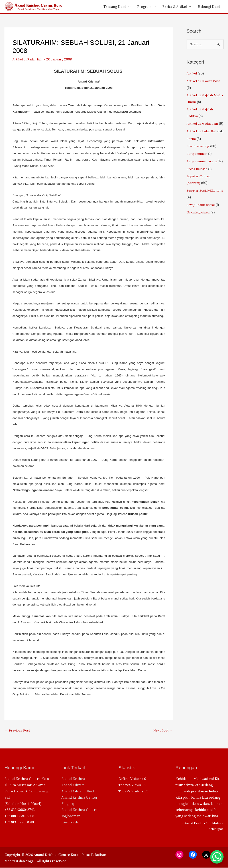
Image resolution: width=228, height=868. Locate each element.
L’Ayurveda (70, 823)
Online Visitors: (131, 779)
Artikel (192, 73)
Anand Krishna (73, 779)
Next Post (163, 731)
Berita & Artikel (175, 7)
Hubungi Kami (209, 7)
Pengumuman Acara (203, 175)
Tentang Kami (115, 7)
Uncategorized (198, 232)
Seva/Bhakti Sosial (202, 225)
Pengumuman (198, 167)
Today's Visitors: (132, 792)
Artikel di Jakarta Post (204, 81)
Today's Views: (130, 785)
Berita (191, 152)
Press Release (198, 189)
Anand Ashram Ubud (78, 792)
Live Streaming (199, 160)
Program (144, 7)
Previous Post (18, 731)
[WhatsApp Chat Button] (217, 857)
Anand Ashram (73, 785)
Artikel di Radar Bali (28, 59)
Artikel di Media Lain (203, 124)
